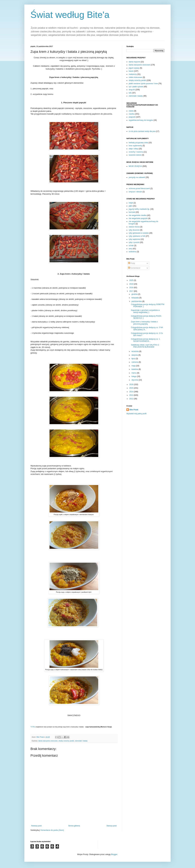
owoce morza (134, 227)
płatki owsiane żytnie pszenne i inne (143, 84)
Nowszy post (36, 826)
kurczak (132, 212)
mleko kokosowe (136, 77)
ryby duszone (134, 230)
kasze (131, 71)
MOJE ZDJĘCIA (135, 166)
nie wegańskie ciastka (138, 215)
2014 (132, 392)
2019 (132, 284)
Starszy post (112, 826)
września (135, 351)
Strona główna (74, 826)
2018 (132, 288)
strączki (132, 90)
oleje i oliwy (133, 149)
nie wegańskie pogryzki (138, 218)
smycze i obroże (135, 192)
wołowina (132, 252)
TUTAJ (33, 727)
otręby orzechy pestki (66, 741)
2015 (132, 388)
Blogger (114, 854)
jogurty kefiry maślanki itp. (139, 209)
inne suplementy (135, 146)
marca (134, 373)
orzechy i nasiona (136, 152)
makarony (133, 74)
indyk (131, 203)
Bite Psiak (134, 410)
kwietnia (135, 369)
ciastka (132, 114)
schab (131, 246)
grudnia (135, 294)
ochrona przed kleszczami (139, 189)
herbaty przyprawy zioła (138, 143)
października (137, 301)
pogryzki (132, 117)
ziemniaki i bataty (81, 741)
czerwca (135, 362)
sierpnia (135, 355)
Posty (132, 263)
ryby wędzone (134, 239)
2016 (132, 385)
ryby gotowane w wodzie (139, 233)
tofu (130, 93)
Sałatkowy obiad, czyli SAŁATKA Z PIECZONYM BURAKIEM (145, 346)
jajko (131, 206)
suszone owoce (135, 155)
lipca (134, 359)
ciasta (131, 111)
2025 (132, 280)
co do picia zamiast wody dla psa (142, 131)
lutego (134, 376)
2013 (132, 395)
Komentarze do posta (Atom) (52, 830)
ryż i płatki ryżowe (136, 87)
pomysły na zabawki (137, 177)
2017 (132, 291)
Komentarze (134, 268)
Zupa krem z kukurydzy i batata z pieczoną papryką (144, 323)
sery (130, 249)
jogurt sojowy (134, 68)
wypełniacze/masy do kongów (141, 120)
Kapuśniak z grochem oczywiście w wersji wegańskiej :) (145, 311)
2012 (132, 399)
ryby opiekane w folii (137, 236)
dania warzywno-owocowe (48, 741)
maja (134, 366)
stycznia (135, 380)
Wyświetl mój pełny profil (136, 414)
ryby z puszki (134, 242)
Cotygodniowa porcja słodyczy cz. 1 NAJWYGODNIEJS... (145, 340)
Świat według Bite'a (70, 15)
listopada (135, 298)
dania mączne (134, 62)
